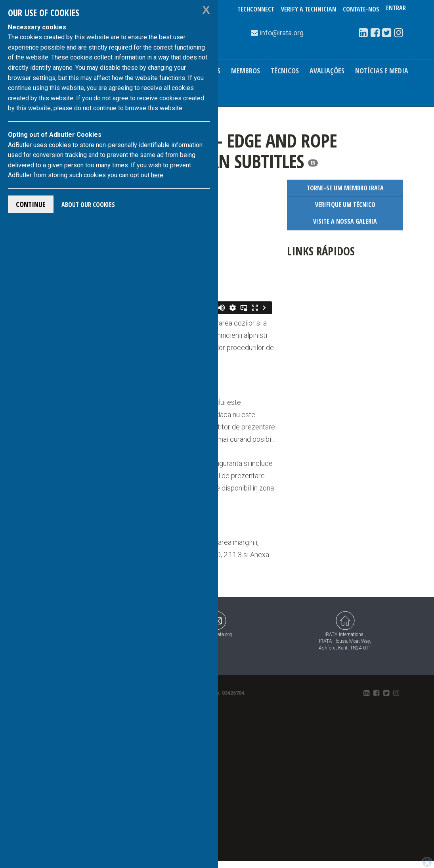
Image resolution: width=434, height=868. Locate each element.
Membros (246, 71)
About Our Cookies (88, 205)
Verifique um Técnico (345, 205)
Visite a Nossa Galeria (345, 221)
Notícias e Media (382, 71)
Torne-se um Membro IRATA (345, 188)
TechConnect (256, 9)
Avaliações (327, 71)
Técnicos (285, 71)
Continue (31, 204)
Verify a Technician (309, 9)
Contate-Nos (361, 9)
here (157, 175)
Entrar (396, 9)
